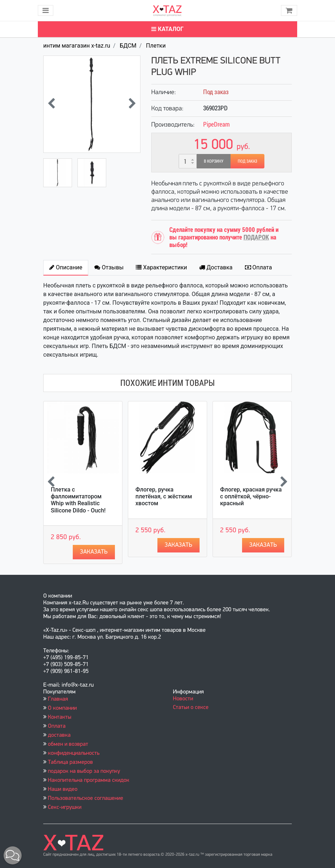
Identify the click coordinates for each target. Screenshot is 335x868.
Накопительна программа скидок (89, 780)
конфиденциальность (74, 753)
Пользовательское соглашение (86, 798)
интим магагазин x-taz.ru (77, 46)
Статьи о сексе (191, 708)
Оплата (57, 726)
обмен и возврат (68, 744)
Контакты (60, 717)
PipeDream (216, 124)
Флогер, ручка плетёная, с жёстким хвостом (164, 496)
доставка (59, 735)
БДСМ (128, 46)
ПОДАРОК (256, 237)
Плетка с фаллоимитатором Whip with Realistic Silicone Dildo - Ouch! (78, 500)
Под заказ (247, 161)
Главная (58, 699)
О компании (62, 708)
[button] (13, 855)
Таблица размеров (70, 762)
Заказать (94, 552)
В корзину (214, 161)
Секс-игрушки (65, 807)
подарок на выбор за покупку (84, 771)
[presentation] (51, 104)
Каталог (167, 29)
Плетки (156, 46)
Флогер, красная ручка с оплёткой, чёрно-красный (251, 496)
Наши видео (63, 789)
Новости (183, 699)
